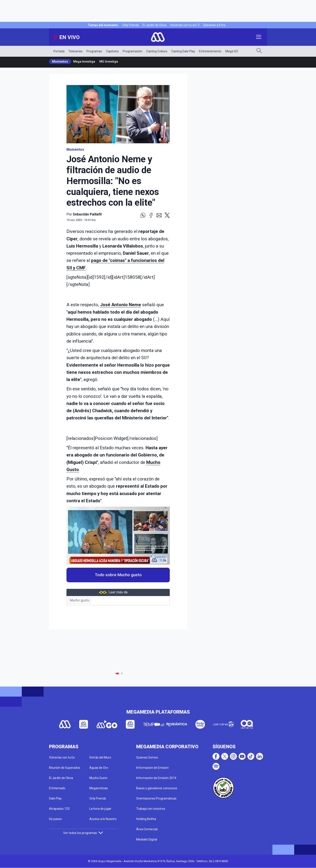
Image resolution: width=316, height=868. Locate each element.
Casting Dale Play (183, 51)
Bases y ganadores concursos (157, 788)
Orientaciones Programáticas (156, 798)
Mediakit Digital (147, 839)
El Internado (57, 788)
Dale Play (55, 798)
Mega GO (232, 51)
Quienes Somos (147, 757)
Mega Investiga (84, 62)
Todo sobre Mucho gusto (118, 575)
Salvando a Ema (214, 25)
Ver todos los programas (83, 833)
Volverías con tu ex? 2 (185, 25)
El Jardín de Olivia (155, 25)
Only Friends (131, 25)
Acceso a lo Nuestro (103, 819)
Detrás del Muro (100, 757)
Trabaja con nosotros (151, 809)
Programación (133, 51)
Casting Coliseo (157, 51)
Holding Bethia (146, 819)
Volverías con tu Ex (62, 757)
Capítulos (112, 51)
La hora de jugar (100, 809)
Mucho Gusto (98, 778)
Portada (59, 51)
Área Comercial (147, 829)
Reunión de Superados (65, 768)
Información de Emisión (152, 768)
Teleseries (76, 51)
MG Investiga (109, 62)
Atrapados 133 (59, 809)
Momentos (60, 62)
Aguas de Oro (99, 768)
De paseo (55, 819)
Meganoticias (99, 788)
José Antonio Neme (121, 305)
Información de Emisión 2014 (156, 778)
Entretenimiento (210, 51)
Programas (94, 51)
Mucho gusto (79, 600)
